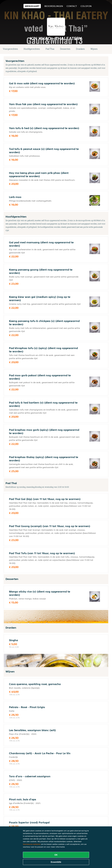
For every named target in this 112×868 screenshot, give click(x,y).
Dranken (80, 49)
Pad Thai (50, 49)
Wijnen (94, 49)
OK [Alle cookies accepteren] (56, 855)
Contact (72, 6)
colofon (86, 6)
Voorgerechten (10, 49)
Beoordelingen (54, 6)
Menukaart (32, 6)
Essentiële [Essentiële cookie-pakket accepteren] (56, 862)
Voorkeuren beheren (32, 844)
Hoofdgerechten (32, 49)
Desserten (65, 49)
